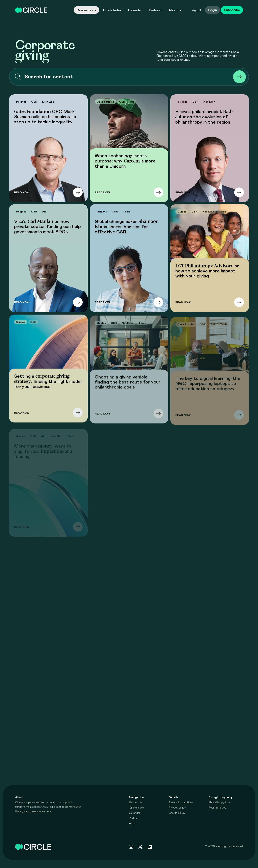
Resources (86, 10)
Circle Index (112, 10)
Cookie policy (177, 813)
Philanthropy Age (219, 802)
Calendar (135, 10)
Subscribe (232, 10)
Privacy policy (177, 808)
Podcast (155, 10)
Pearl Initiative (217, 808)
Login (212, 10)
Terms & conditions (181, 802)
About (175, 10)
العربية (197, 10)
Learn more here (41, 811)
